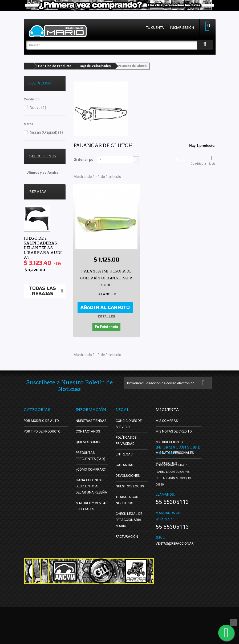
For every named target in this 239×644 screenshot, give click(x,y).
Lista (212, 160)
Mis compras (167, 420)
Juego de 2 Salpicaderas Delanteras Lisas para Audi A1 (43, 281)
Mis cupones (167, 463)
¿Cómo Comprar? (91, 469)
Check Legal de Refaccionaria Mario (129, 519)
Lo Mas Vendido (40, 188)
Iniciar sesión (182, 28)
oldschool (35, 196)
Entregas (124, 454)
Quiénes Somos (89, 442)
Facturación (127, 536)
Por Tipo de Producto (55, 66)
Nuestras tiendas (92, 420)
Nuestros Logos (130, 486)
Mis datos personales (175, 452)
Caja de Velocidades (95, 66)
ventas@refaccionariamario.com (186, 580)
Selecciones (43, 156)
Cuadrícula (198, 160)
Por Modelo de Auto (42, 420)
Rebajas (38, 225)
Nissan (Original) (46, 132)
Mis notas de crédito (174, 431)
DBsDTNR (34, 204)
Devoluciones (128, 475)
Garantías (125, 465)
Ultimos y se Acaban (43, 172)
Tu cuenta (155, 28)
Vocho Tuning (38, 180)
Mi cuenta (167, 409)
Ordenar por (84, 160)
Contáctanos (88, 431)
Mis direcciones (169, 442)
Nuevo (38, 108)
